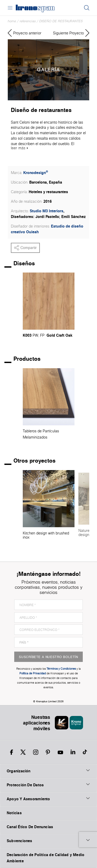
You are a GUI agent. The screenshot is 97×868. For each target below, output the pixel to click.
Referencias (28, 21)
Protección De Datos (48, 785)
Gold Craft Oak (59, 335)
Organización (48, 771)
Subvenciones (48, 841)
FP (42, 335)
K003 (27, 335)
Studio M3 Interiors (47, 211)
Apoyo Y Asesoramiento (48, 799)
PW (35, 335)
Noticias (14, 813)
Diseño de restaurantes (61, 21)
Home (12, 21)
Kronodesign (36, 173)
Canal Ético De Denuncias (30, 827)
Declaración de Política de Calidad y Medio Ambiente (46, 858)
